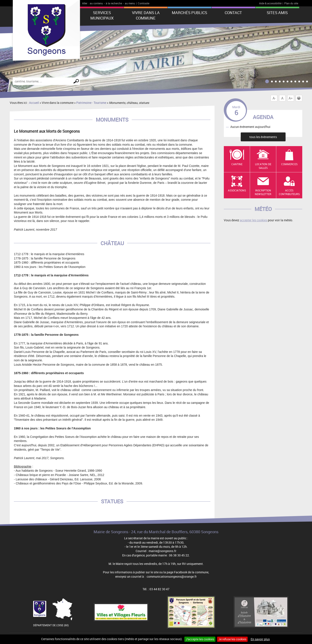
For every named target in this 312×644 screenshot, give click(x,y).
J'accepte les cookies (200, 639)
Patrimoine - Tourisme (91, 103)
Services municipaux (102, 15)
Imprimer (300, 98)
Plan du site (291, 3)
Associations (237, 190)
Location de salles (263, 166)
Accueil (34, 103)
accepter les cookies (253, 220)
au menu (130, 3)
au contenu (96, 3)
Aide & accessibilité (270, 3)
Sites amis (277, 13)
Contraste (144, 3)
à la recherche (114, 3)
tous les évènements (263, 137)
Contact (233, 13)
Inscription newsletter (263, 192)
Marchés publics (189, 13)
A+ (291, 98)
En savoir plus (260, 639)
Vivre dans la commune (146, 15)
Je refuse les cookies (232, 639)
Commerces (289, 164)
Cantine (237, 164)
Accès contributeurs (289, 192)
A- (274, 98)
